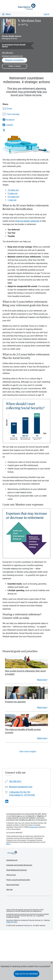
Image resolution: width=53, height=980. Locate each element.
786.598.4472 (7, 53)
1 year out (12, 200)
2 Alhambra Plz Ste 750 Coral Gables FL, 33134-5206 (22, 794)
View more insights (28, 752)
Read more (42, 680)
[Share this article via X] (11, 130)
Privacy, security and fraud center (18, 880)
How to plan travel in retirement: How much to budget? (25, 672)
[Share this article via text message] (11, 114)
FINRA (8, 922)
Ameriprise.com (12, 860)
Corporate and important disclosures (19, 865)
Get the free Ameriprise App (28, 902)
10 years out (13, 190)
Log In (46, 14)
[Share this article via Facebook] (11, 120)
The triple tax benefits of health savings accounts (23, 731)
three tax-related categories (27, 221)
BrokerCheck (34, 827)
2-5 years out (13, 197)
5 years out (12, 193)
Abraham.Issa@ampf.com (12, 56)
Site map (9, 889)
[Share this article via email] (11, 109)
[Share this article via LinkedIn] (11, 125)
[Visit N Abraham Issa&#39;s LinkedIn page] (7, 801)
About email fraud (13, 885)
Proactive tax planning (15, 702)
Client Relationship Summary (17, 870)
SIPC (16, 922)
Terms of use (11, 875)
